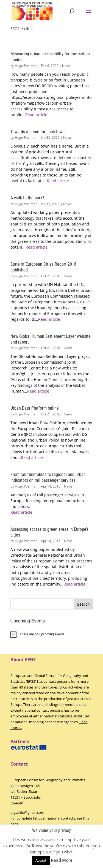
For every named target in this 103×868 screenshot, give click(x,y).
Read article (36, 115)
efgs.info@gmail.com (27, 812)
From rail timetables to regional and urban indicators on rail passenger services (48, 477)
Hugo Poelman (26, 66)
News (66, 66)
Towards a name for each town (37, 132)
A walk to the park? (27, 198)
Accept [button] (41, 860)
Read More (62, 860)
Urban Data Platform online (35, 408)
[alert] (52, 634)
